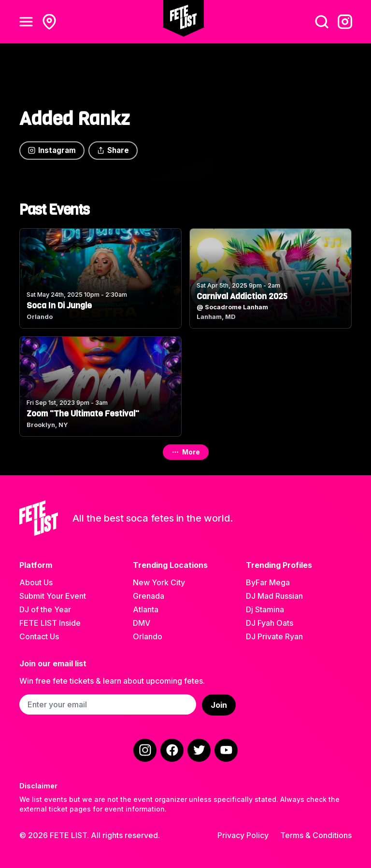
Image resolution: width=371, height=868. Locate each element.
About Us (36, 582)
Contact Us (39, 636)
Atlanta (146, 609)
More (186, 452)
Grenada (149, 596)
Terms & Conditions (316, 835)
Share (113, 150)
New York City (159, 582)
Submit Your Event (53, 596)
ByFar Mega (268, 582)
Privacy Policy (243, 835)
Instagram (52, 150)
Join (219, 705)
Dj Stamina (265, 609)
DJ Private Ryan (274, 636)
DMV (142, 623)
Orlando (148, 636)
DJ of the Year (45, 609)
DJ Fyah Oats (270, 623)
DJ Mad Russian (274, 596)
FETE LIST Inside (50, 623)
